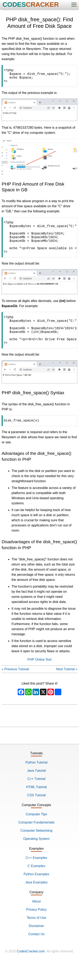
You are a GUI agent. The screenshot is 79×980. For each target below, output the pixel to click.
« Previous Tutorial (15, 687)
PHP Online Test (40, 678)
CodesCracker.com (31, 969)
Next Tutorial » (67, 687)
